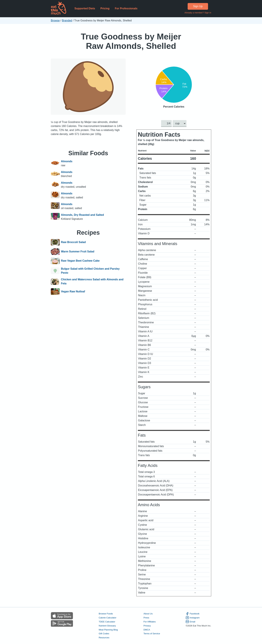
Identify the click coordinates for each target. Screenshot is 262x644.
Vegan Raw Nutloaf (73, 292)
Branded (67, 20)
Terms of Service (152, 634)
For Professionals (126, 8)
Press (146, 618)
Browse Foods (106, 614)
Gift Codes (104, 634)
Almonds (67, 161)
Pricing (105, 8)
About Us (148, 614)
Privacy (147, 626)
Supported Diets (85, 8)
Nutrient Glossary (107, 626)
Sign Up (198, 6)
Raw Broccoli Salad (73, 242)
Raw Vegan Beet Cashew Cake (80, 261)
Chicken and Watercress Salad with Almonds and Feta (92, 281)
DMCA (147, 630)
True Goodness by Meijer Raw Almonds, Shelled (131, 41)
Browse (55, 20)
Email (190, 622)
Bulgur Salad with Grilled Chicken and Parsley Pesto (90, 271)
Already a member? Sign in (198, 13)
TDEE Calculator (107, 622)
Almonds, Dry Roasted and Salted (82, 215)
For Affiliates (150, 622)
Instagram (193, 618)
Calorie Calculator (108, 618)
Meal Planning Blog (108, 630)
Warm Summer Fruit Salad (78, 252)
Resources (104, 638)
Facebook (192, 614)
